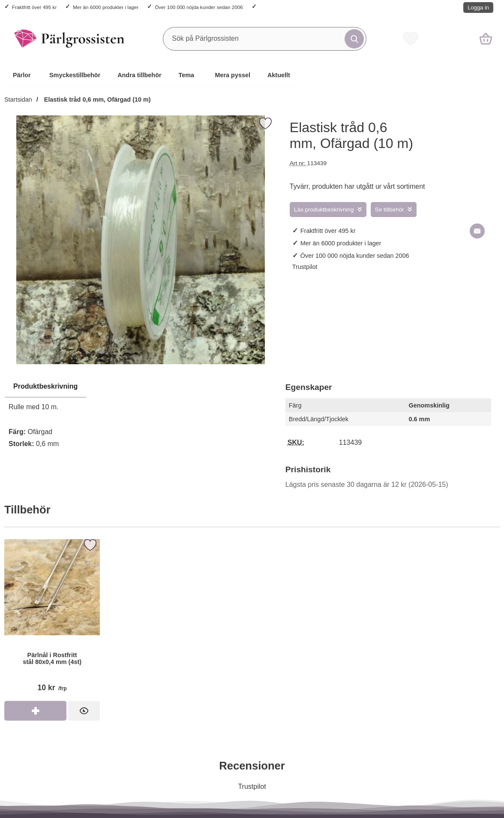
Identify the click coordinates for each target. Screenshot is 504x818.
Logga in (478, 8)
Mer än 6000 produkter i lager (106, 7)
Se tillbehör (390, 210)
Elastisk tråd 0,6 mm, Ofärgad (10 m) (97, 100)
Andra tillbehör (139, 75)
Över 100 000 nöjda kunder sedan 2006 (199, 7)
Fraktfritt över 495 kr (34, 7)
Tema (187, 75)
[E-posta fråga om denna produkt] (477, 231)
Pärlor (22, 75)
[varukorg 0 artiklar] (486, 39)
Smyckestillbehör (75, 75)
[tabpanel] (141, 418)
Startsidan (18, 100)
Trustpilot (305, 267)
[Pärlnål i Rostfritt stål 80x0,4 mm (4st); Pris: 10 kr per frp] (52, 618)
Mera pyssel (233, 75)
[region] (141, 387)
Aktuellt (279, 75)
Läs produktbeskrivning (324, 210)
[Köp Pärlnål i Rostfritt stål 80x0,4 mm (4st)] (35, 711)
